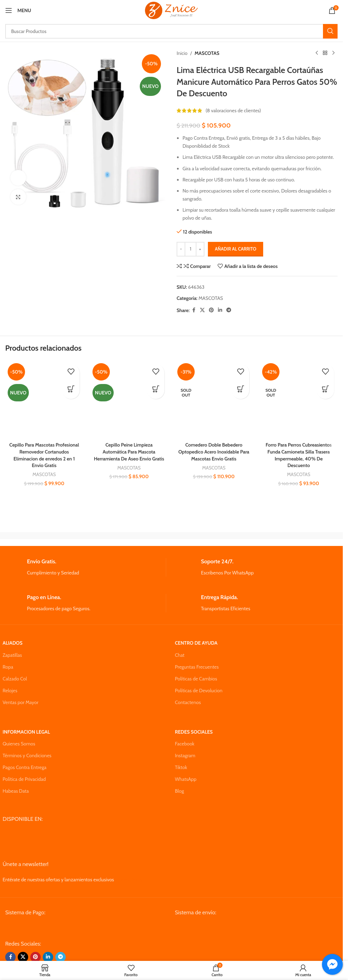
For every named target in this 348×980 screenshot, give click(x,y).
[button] (71, 390)
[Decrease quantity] (181, 249)
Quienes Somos (19, 744)
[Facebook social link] (194, 310)
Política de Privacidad (24, 779)
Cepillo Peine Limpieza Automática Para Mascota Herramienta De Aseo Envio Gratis (129, 452)
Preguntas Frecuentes (197, 667)
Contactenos (188, 702)
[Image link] (58, 928)
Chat (180, 655)
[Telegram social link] (229, 310)
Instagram (185, 756)
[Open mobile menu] (18, 10)
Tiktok (181, 767)
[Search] (171, 31)
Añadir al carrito (236, 249)
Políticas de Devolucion (199, 691)
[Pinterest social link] (211, 310)
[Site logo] (171, 10)
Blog (179, 791)
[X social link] (202, 310)
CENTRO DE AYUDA (196, 643)
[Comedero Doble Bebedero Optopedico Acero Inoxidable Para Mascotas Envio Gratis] (214, 400)
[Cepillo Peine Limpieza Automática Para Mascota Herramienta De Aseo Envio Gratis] (129, 400)
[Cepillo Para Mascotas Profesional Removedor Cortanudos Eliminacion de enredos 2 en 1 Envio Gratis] (44, 400)
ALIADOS (13, 643)
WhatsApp (186, 779)
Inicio (182, 53)
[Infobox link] (84, 567)
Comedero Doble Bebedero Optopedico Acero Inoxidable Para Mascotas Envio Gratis (214, 452)
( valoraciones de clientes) (233, 111)
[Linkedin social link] (220, 310)
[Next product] (333, 53)
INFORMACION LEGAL (26, 732)
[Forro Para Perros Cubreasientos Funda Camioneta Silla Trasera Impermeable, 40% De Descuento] (299, 400)
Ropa (8, 667)
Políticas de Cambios (196, 679)
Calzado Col (15, 679)
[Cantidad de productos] (191, 249)
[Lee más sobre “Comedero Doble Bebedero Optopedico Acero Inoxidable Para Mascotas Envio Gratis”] (241, 390)
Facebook (185, 744)
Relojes (10, 691)
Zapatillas (12, 655)
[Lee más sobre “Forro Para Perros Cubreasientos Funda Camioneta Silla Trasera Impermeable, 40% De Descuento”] (325, 390)
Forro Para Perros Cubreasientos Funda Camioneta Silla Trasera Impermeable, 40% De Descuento (299, 455)
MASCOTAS (207, 53)
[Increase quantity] (200, 249)
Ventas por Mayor (21, 702)
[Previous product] (317, 53)
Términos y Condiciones (27, 756)
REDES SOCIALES (194, 732)
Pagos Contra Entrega (25, 767)
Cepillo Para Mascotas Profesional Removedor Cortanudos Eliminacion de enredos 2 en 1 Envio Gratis (44, 455)
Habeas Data (16, 791)
